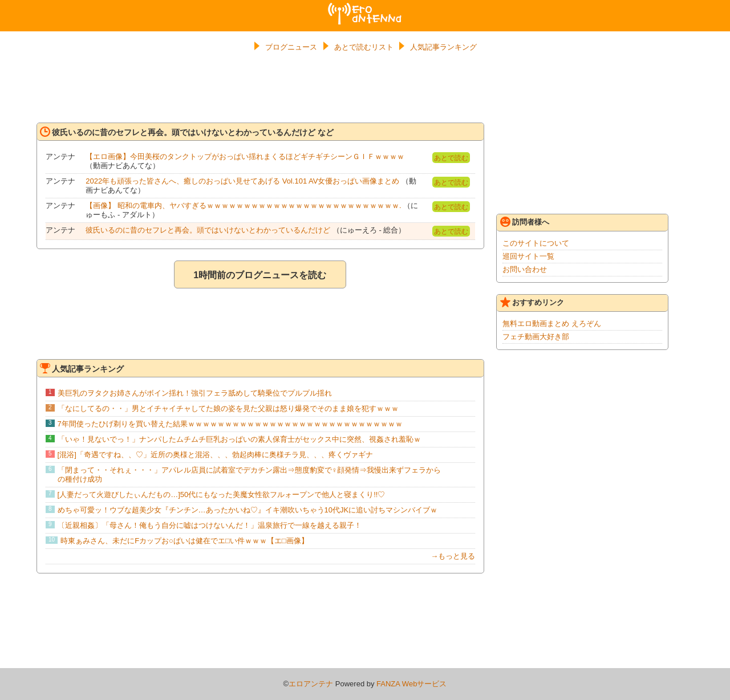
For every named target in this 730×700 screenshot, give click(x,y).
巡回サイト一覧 (528, 256)
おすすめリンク (532, 302)
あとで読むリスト (364, 47)
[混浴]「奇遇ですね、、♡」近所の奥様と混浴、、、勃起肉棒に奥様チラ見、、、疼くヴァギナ (215, 455)
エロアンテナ (365, 7)
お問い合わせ (525, 269)
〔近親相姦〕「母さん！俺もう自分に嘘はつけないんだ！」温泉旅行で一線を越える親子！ (210, 525)
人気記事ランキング (443, 47)
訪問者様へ (525, 222)
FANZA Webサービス (411, 684)
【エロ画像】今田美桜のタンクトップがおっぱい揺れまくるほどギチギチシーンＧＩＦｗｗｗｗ (245, 156)
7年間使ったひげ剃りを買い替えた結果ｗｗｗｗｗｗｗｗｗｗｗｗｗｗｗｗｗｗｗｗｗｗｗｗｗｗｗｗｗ (230, 424)
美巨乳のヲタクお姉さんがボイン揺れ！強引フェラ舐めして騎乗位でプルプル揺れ (195, 393)
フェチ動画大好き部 (536, 337)
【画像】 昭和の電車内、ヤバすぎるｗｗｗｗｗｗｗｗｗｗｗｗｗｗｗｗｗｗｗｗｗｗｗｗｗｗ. (243, 205)
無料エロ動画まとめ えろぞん (552, 323)
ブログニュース (291, 47)
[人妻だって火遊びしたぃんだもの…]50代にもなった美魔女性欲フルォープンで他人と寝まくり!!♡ (222, 495)
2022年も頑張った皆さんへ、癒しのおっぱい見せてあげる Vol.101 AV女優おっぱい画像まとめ (242, 181)
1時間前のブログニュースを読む (260, 275)
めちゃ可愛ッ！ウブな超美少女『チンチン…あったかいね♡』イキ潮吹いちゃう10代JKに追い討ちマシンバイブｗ (248, 510)
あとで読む (451, 158)
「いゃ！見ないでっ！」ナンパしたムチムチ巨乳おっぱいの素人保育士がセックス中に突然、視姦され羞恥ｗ (239, 439)
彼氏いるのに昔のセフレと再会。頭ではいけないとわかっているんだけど (208, 230)
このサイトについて (536, 243)
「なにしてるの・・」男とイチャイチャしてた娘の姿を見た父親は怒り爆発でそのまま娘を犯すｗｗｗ (228, 408)
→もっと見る (453, 556)
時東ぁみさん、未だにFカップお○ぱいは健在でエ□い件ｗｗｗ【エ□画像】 (184, 541)
